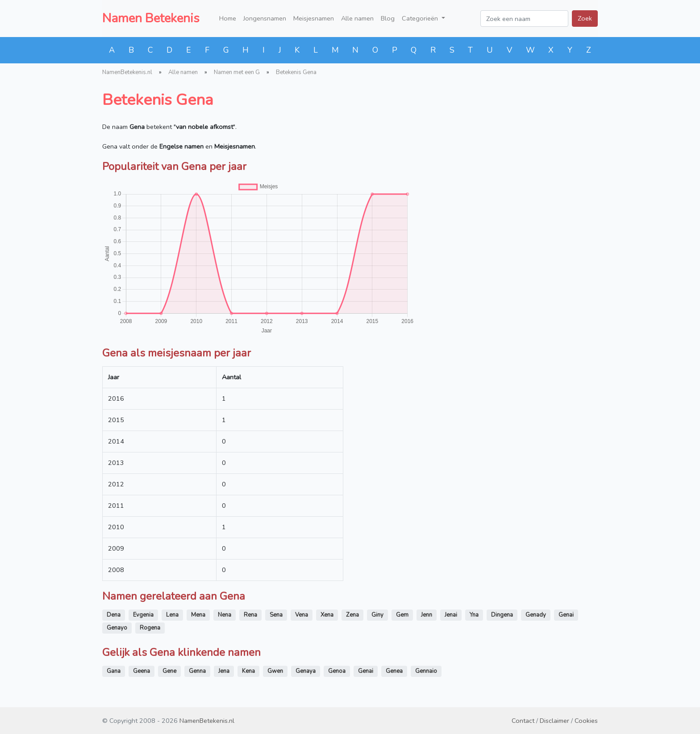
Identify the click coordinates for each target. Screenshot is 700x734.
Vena (302, 615)
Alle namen (357, 18)
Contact (523, 721)
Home (228, 18)
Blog (388, 18)
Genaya (306, 671)
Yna (474, 615)
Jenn (427, 615)
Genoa (337, 671)
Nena (225, 615)
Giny (377, 615)
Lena (172, 615)
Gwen (275, 671)
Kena (248, 671)
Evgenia (143, 615)
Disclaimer (554, 721)
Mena (198, 615)
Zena (352, 615)
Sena (276, 615)
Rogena (150, 628)
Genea (394, 671)
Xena (327, 615)
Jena (224, 671)
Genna (197, 671)
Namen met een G (237, 72)
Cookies (586, 721)
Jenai (451, 615)
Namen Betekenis (151, 18)
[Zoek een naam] (524, 19)
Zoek (585, 18)
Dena (114, 615)
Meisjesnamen (314, 18)
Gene (169, 671)
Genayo (117, 628)
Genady (536, 615)
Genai (566, 615)
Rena (250, 615)
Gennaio (426, 671)
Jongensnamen (265, 18)
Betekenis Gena (296, 72)
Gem (402, 615)
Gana (114, 671)
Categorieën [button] (421, 18)
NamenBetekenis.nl (127, 72)
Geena (142, 671)
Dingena (502, 615)
